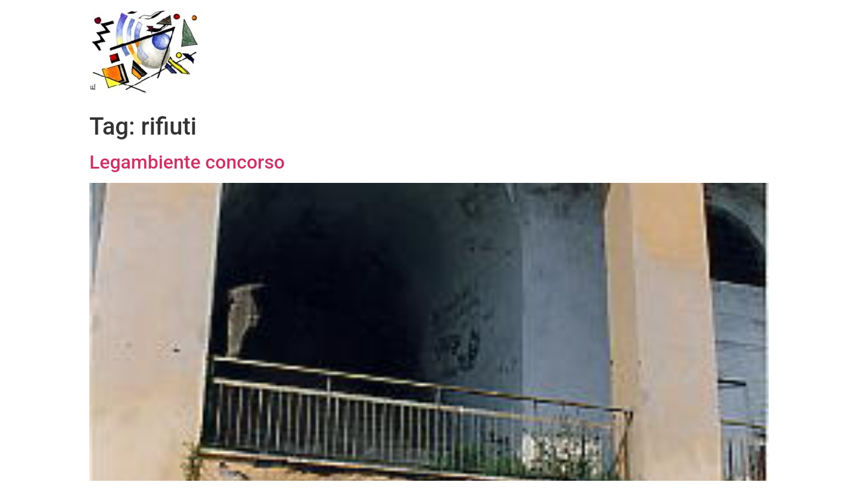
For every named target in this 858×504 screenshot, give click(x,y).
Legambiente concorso (187, 162)
